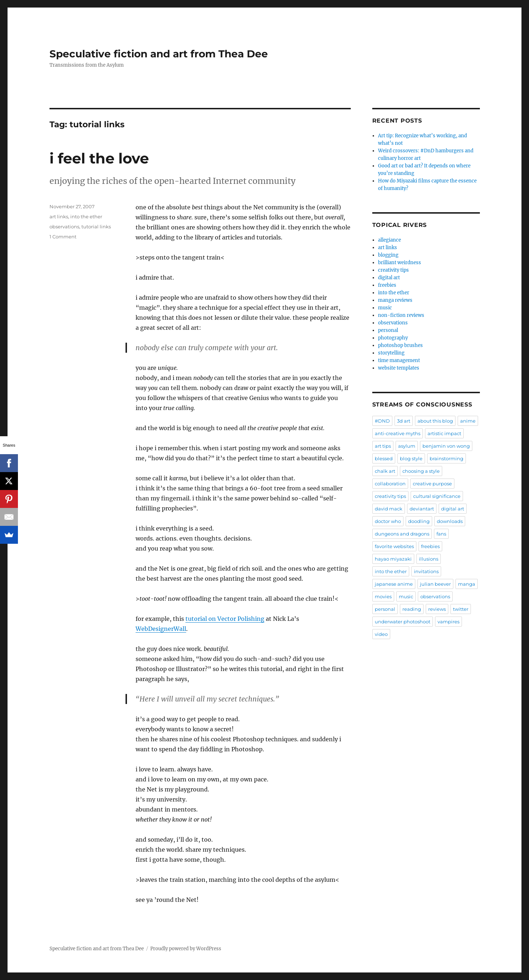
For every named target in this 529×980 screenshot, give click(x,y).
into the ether (86, 217)
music (385, 308)
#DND (382, 421)
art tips (383, 446)
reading (412, 609)
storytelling (391, 353)
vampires (448, 622)
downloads (450, 521)
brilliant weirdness (400, 263)
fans (441, 534)
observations (64, 227)
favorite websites (394, 546)
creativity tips (393, 270)
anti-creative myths (398, 433)
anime (468, 421)
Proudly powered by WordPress (186, 949)
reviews (437, 609)
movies (383, 596)
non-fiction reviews (401, 315)
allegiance (389, 240)
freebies (387, 285)
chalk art (385, 471)
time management (399, 360)
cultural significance (437, 496)
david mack (389, 509)
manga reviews (395, 300)
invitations (426, 571)
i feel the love (99, 158)
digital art (389, 278)
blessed (384, 458)
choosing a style (421, 471)
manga (467, 584)
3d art (404, 421)
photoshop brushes (400, 345)
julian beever (435, 584)
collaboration (390, 484)
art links (59, 217)
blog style (411, 458)
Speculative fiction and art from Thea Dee (159, 54)
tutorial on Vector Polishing (225, 619)
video (381, 634)
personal (388, 330)
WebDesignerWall (161, 629)
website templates (399, 368)
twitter (461, 609)
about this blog (435, 421)
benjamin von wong (446, 446)
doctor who (388, 521)
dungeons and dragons (402, 534)
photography (393, 338)
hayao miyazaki (393, 559)
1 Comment (63, 237)
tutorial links (96, 227)
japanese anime (394, 584)
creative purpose (432, 484)
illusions (429, 559)
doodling (419, 521)
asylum (407, 446)
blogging (388, 255)
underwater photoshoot (403, 622)
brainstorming (447, 458)
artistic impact (444, 433)
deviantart (422, 509)
